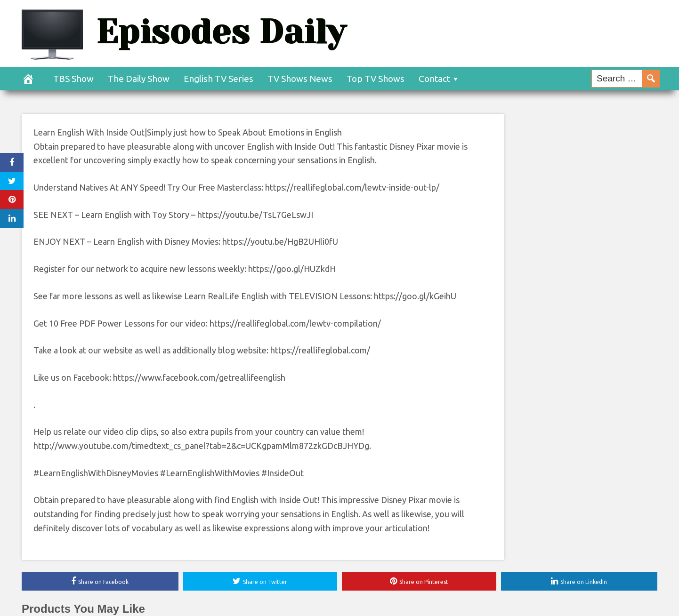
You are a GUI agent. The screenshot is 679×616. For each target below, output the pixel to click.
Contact (434, 79)
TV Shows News (300, 79)
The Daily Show (139, 79)
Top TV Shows (376, 79)
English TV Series (218, 79)
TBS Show (73, 79)
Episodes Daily (221, 32)
